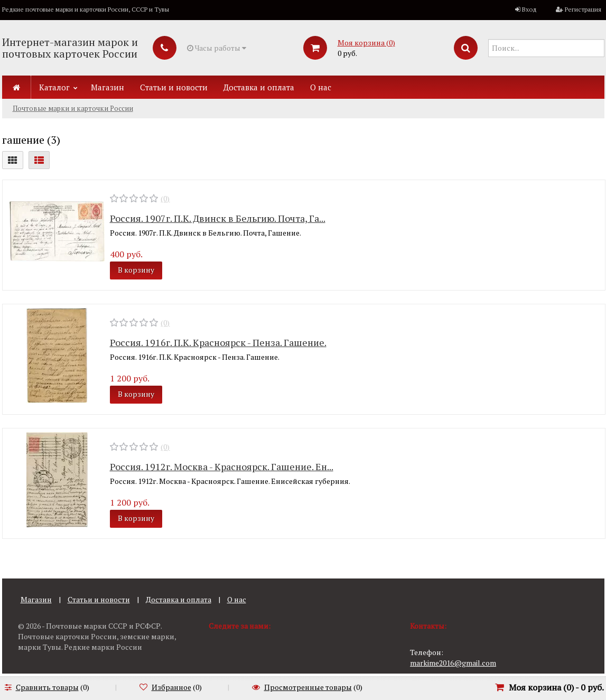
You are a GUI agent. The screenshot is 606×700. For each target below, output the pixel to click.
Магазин (108, 87)
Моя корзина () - (556, 687)
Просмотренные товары (308, 687)
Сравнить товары (47, 687)
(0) (165, 198)
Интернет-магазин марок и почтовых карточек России (70, 48)
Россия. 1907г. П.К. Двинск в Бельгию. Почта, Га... (218, 218)
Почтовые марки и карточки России (73, 108)
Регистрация (583, 9)
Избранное (171, 687)
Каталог (54, 87)
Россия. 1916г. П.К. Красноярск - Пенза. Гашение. (218, 342)
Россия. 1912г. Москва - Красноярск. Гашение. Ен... (222, 466)
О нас (321, 87)
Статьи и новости (174, 87)
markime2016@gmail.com (453, 663)
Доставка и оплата (259, 87)
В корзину (136, 270)
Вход (529, 9)
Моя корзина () (366, 43)
